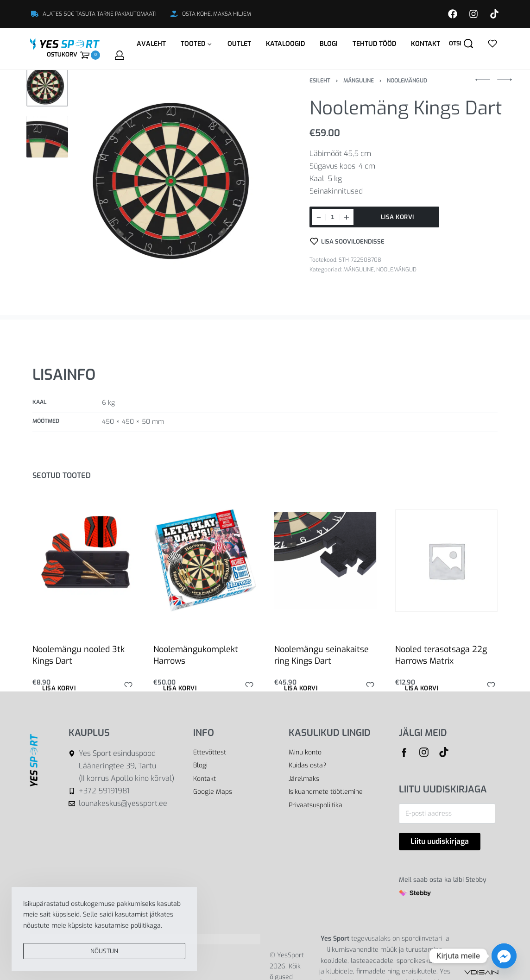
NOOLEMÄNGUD (407, 81)
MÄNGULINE (359, 81)
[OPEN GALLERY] (179, 181)
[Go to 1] (47, 86)
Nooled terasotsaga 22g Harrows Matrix (441, 655)
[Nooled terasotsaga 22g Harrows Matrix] (446, 561)
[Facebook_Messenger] (504, 956)
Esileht (320, 81)
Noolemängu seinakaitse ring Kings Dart (322, 655)
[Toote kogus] (333, 217)
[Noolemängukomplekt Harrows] (205, 560)
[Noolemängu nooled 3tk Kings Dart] (84, 561)
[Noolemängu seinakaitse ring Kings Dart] (325, 560)
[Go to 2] (47, 137)
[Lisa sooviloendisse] (347, 241)
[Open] (492, 44)
